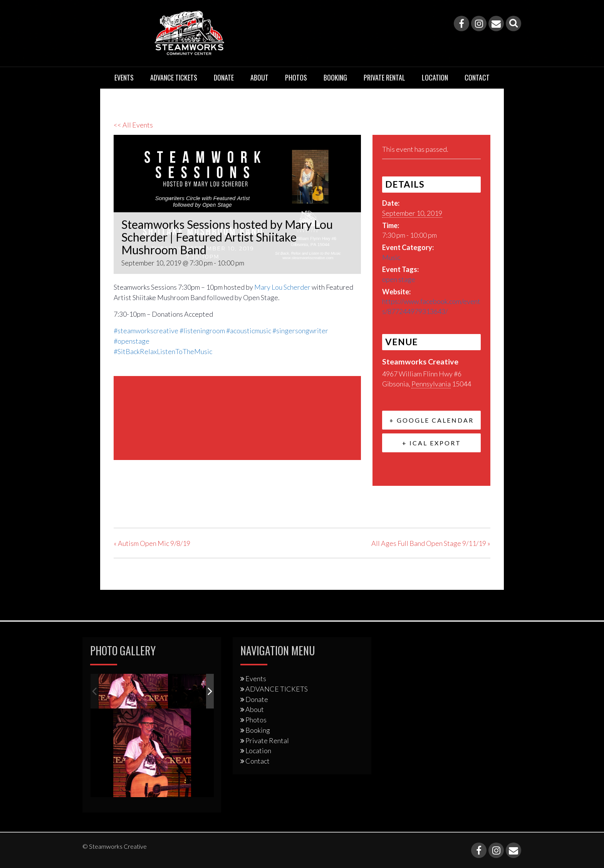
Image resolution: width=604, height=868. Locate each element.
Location (435, 77)
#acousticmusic (249, 331)
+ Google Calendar (432, 420)
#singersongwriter (300, 331)
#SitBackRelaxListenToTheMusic (163, 351)
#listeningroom (202, 331)
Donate (224, 77)
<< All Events (133, 125)
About (259, 77)
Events (124, 77)
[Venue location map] (237, 417)
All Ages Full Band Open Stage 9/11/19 (431, 543)
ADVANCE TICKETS (174, 77)
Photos (296, 77)
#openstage (132, 341)
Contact (477, 77)
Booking (335, 77)
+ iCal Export (432, 443)
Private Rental (384, 77)
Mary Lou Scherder (282, 287)
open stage (399, 279)
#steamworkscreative (146, 331)
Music (391, 257)
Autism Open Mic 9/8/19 (152, 543)
